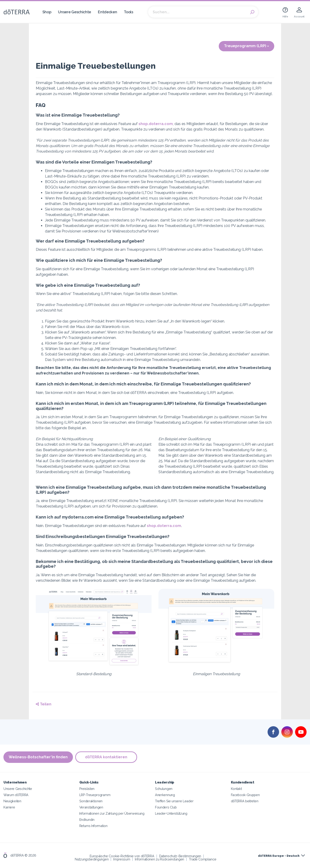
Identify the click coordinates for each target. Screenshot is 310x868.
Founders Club (166, 807)
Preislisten (87, 789)
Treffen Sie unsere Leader (174, 801)
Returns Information (93, 826)
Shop (47, 12)
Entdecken (107, 12)
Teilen (44, 704)
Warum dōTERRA (16, 795)
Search (252, 12)
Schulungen (164, 789)
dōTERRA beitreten (245, 801)
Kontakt (236, 789)
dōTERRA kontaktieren (106, 757)
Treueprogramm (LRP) (246, 46)
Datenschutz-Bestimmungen (180, 856)
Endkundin (87, 820)
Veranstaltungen (91, 807)
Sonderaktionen (91, 801)
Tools (128, 12)
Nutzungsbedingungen (92, 859)
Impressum (122, 859)
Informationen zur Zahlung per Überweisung (112, 813)
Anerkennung (165, 795)
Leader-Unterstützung (171, 813)
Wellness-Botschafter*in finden (38, 757)
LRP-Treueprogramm (95, 795)
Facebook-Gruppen (245, 795)
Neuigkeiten (12, 801)
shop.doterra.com (156, 124)
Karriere (9, 807)
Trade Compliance (203, 859)
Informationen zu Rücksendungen (159, 859)
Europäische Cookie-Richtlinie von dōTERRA (122, 856)
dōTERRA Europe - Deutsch (279, 856)
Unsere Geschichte (75, 12)
